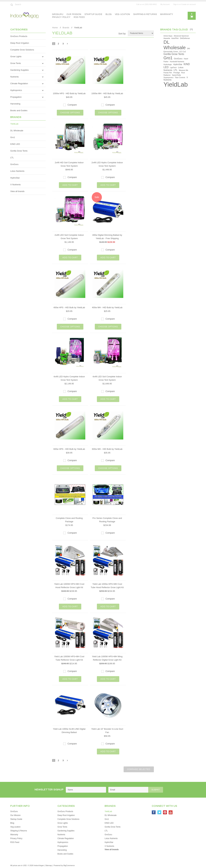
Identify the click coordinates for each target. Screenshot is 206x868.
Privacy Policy (61, 17)
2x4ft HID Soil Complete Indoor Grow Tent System (69, 164)
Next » (67, 45)
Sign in (176, 4)
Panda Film (168, 73)
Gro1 (13, 137)
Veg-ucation (122, 14)
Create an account (188, 4)
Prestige (177, 73)
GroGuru (58, 14)
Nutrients (14, 77)
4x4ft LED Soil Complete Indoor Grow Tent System (107, 378)
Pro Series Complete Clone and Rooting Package (107, 520)
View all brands (17, 191)
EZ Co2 (183, 51)
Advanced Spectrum (181, 36)
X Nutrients (15, 185)
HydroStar (15, 178)
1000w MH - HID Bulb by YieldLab (107, 93)
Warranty (167, 14)
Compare (72, 105)
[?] (191, 29)
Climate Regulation (19, 83)
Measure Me (183, 70)
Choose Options (70, 113)
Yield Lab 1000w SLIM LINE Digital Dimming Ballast (69, 731)
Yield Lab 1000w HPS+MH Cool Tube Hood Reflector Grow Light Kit (107, 586)
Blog (109, 14)
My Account (165, 4)
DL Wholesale (17, 131)
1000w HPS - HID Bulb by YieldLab (69, 93)
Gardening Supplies (19, 70)
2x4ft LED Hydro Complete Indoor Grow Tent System (107, 164)
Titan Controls (180, 78)
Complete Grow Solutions (22, 50)
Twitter (159, 812)
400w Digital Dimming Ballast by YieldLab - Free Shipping (107, 237)
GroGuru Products (19, 36)
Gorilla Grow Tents (19, 151)
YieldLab (14, 124)
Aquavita (167, 38)
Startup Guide (93, 14)
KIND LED (15, 144)
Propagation (16, 97)
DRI (188, 49)
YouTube (171, 812)
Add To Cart (70, 185)
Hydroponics (16, 90)
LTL (12, 158)
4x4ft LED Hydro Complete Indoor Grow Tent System (69, 378)
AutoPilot (175, 38)
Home (55, 28)
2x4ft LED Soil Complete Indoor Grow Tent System (69, 237)
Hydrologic (168, 64)
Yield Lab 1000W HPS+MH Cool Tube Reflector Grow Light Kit (69, 658)
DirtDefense (185, 38)
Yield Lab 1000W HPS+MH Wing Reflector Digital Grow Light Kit (107, 658)
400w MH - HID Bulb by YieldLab (107, 307)
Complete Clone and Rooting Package (69, 520)
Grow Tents (16, 63)
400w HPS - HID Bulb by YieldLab (69, 307)
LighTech (173, 68)
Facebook (154, 812)
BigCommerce (69, 865)
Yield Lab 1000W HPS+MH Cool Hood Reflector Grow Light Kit (69, 586)
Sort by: (122, 34)
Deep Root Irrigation (20, 43)
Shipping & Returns (145, 14)
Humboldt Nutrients (177, 62)
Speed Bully (176, 75)
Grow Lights (16, 56)
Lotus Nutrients (17, 171)
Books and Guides (19, 110)
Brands (66, 28)
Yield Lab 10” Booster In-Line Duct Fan (107, 731)
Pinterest (165, 812)
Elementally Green (171, 52)
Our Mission (74, 14)
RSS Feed (79, 17)
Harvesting (15, 104)
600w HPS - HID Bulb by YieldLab (69, 449)
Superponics (168, 77)
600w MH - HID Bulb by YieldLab (107, 449)
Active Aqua (168, 36)
